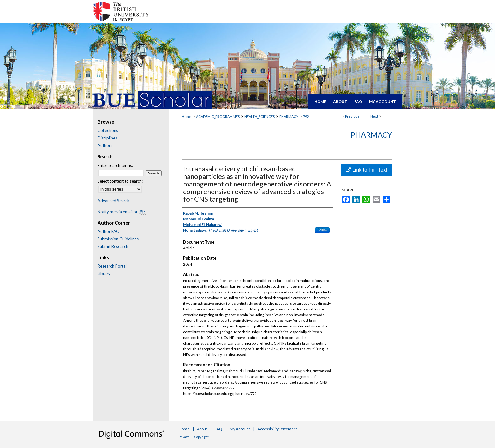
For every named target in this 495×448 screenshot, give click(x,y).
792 (306, 117)
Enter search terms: (115, 165)
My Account (240, 429)
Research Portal (112, 266)
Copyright (202, 437)
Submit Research (113, 246)
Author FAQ (109, 231)
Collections (108, 130)
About (202, 429)
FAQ (218, 429)
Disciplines (107, 138)
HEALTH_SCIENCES (259, 117)
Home (187, 117)
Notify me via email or (122, 212)
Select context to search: (120, 181)
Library (104, 274)
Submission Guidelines (118, 239)
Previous (352, 116)
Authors (105, 145)
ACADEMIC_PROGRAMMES (218, 117)
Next (374, 116)
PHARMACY (289, 117)
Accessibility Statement (277, 429)
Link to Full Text (366, 170)
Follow (322, 230)
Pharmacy (371, 135)
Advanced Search (113, 201)
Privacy (184, 437)
